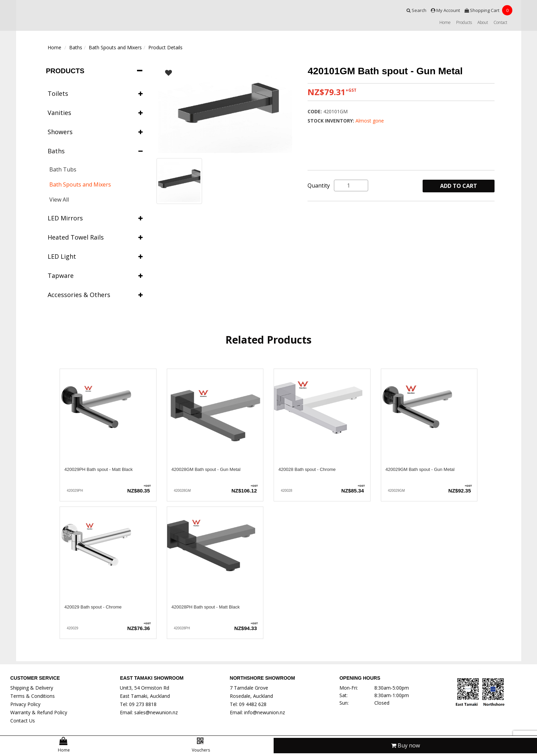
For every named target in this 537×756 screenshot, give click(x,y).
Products (464, 22)
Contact (500, 22)
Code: (315, 111)
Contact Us (23, 721)
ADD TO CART (459, 186)
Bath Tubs (63, 169)
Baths (76, 47)
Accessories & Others (95, 295)
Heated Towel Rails (95, 237)
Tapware (95, 276)
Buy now (405, 745)
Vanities (95, 113)
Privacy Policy (25, 704)
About (483, 22)
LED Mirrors (95, 218)
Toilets (95, 93)
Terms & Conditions (33, 696)
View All (59, 200)
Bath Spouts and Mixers (115, 47)
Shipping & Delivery (32, 688)
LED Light (95, 256)
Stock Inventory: (332, 121)
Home (445, 22)
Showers (95, 132)
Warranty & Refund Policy (39, 712)
